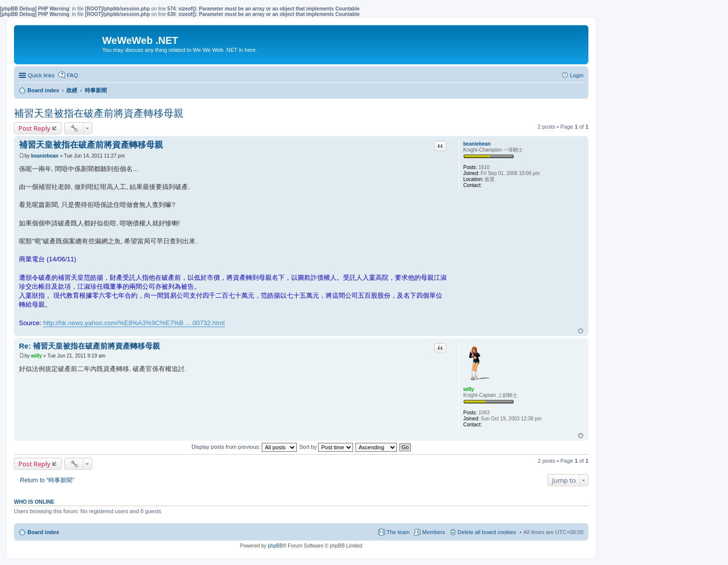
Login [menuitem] (577, 75)
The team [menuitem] (398, 532)
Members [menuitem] (434, 532)
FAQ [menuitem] (72, 75)
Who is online (34, 502)
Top (581, 331)
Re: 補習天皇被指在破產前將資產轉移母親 (90, 346)
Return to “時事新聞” (47, 480)
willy (469, 389)
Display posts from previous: (244, 447)
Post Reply (34, 128)
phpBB (275, 546)
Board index (43, 532)
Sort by (326, 447)
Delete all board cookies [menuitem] (487, 532)
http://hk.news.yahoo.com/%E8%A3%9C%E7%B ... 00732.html (134, 323)
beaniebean (477, 144)
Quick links (41, 75)
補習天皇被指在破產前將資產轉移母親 (99, 113)
